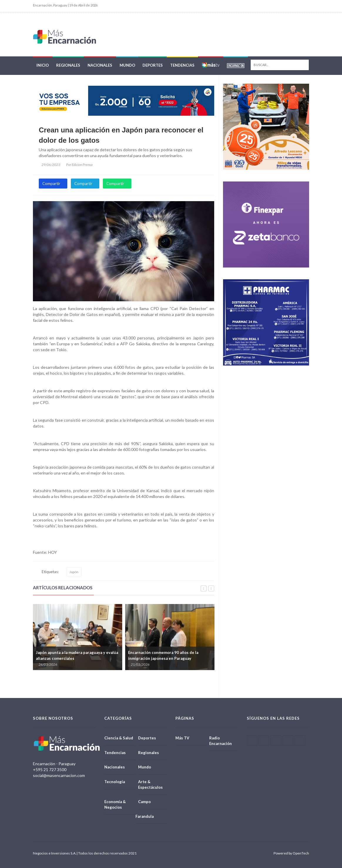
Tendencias (182, 65)
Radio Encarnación (221, 741)
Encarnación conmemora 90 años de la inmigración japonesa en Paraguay (163, 655)
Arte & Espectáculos (150, 784)
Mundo (127, 65)
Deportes (153, 65)
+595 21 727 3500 (50, 769)
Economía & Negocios (115, 804)
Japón (74, 572)
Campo (144, 802)
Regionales (68, 65)
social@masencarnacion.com (59, 775)
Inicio (43, 65)
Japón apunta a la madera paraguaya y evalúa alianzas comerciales (77, 655)
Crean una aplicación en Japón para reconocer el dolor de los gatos (121, 135)
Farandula (145, 816)
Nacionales (100, 65)
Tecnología (115, 782)
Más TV (182, 738)
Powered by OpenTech (291, 853)
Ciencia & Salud (119, 738)
